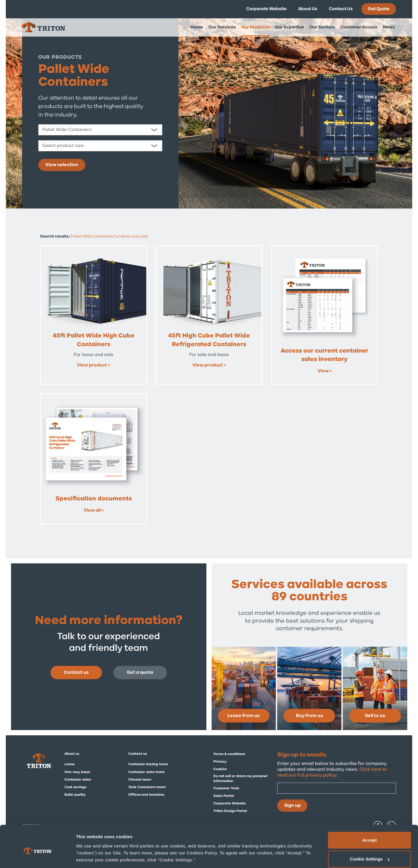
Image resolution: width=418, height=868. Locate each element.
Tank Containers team (147, 787)
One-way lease (77, 772)
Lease (70, 764)
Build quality (75, 795)
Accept (370, 814)
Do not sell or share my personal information (240, 779)
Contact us (76, 673)
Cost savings (75, 787)
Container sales (78, 780)
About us (72, 754)
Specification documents (94, 499)
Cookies (220, 769)
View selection (62, 165)
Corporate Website (266, 9)
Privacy (220, 762)
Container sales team (146, 772)
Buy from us (309, 716)
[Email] (337, 788)
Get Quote (379, 9)
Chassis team (140, 780)
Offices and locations (146, 795)
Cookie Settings (370, 834)
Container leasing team (148, 764)
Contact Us (341, 9)
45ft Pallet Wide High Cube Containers (93, 340)
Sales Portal (224, 796)
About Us (308, 9)
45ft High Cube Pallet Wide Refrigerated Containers (209, 340)
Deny (370, 852)
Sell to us (375, 716)
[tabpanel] (209, 104)
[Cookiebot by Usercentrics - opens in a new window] (38, 857)
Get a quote (140, 673)
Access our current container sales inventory (325, 355)
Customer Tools (226, 788)
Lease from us (244, 716)
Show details (90, 850)
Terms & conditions (229, 754)
